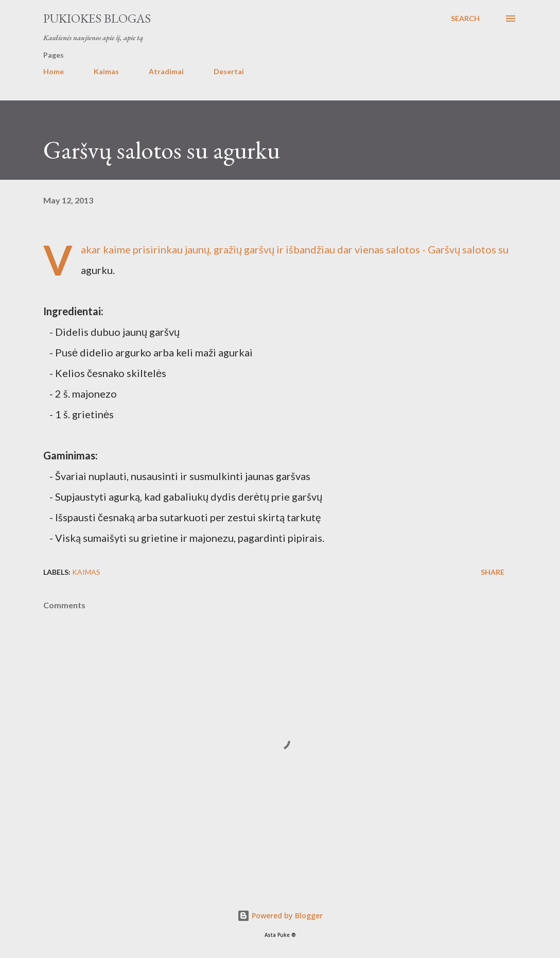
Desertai (229, 71)
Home (54, 71)
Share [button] (493, 572)
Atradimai (166, 71)
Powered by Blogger (280, 916)
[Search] (465, 19)
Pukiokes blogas (97, 18)
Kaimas (106, 71)
